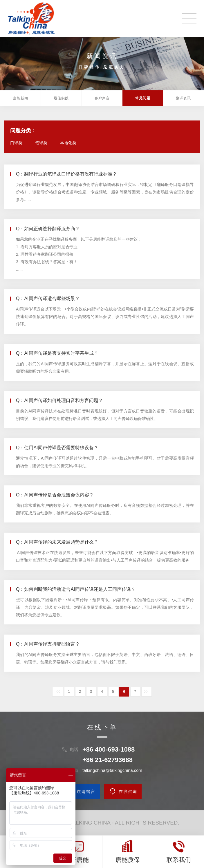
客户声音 (102, 98)
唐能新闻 (21, 98)
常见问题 (143, 98)
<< (57, 692)
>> (147, 692)
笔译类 (41, 143)
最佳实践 (61, 98)
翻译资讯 (183, 98)
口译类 (16, 143)
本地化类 (68, 143)
